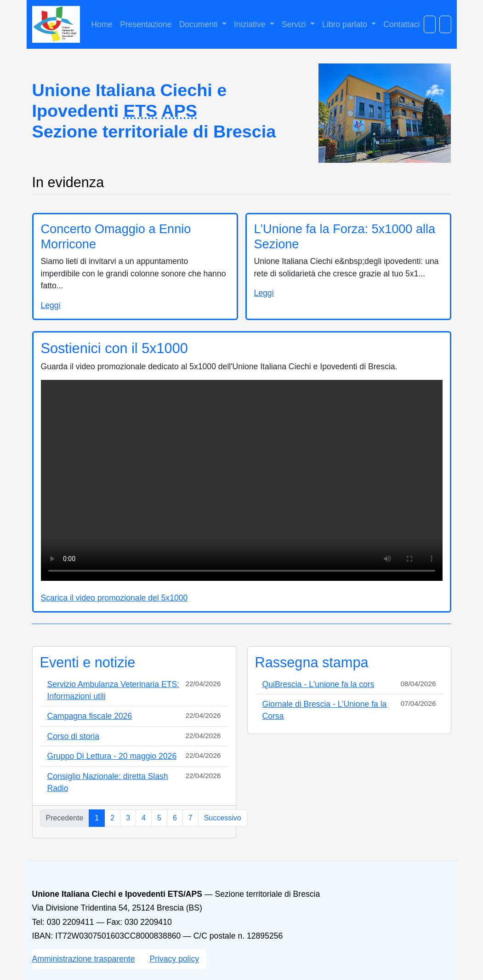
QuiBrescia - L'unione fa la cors (318, 684)
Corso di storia (73, 736)
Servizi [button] (295, 24)
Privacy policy (174, 959)
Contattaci (401, 24)
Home (102, 24)
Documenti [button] (200, 24)
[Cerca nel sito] (430, 24)
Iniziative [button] (251, 24)
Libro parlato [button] (346, 24)
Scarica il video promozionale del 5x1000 (114, 598)
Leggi (51, 305)
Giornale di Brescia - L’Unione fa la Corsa (325, 710)
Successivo (223, 818)
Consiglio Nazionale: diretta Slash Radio (108, 782)
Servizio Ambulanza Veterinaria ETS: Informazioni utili (114, 690)
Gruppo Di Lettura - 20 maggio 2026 (112, 756)
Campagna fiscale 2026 (90, 716)
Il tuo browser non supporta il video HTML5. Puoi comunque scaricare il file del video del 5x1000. (242, 480)
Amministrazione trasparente (84, 959)
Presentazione (146, 24)
